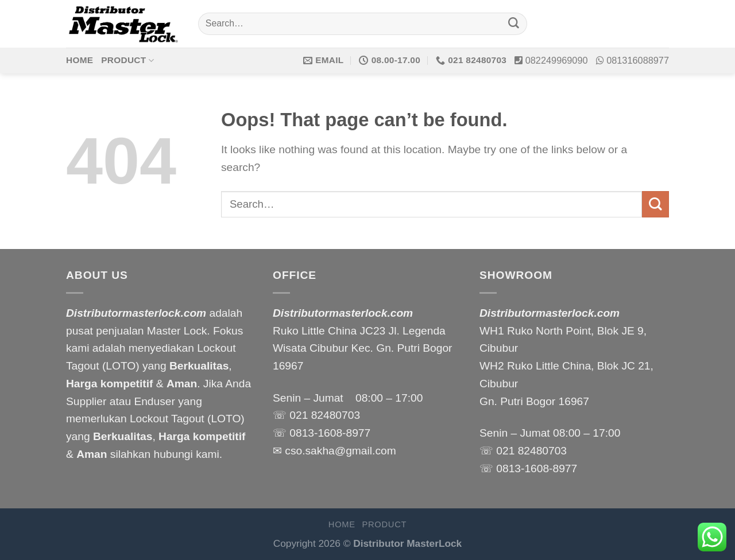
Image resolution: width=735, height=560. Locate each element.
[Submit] (514, 24)
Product (127, 61)
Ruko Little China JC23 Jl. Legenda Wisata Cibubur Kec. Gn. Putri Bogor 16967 (362, 348)
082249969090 (557, 60)
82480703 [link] (336, 415)
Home (80, 60)
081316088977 (638, 60)
